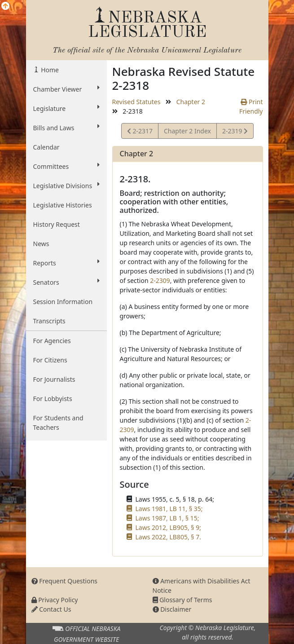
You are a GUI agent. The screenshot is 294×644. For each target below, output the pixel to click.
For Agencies (52, 341)
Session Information (63, 302)
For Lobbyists (53, 399)
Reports (66, 263)
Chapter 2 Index (187, 131)
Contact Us (51, 609)
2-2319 (235, 132)
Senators (66, 282)
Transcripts (49, 321)
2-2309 (160, 280)
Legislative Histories (63, 205)
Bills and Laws (66, 128)
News (41, 244)
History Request (57, 224)
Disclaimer (172, 609)
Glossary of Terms (182, 600)
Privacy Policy (55, 600)
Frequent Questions (65, 581)
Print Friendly (251, 106)
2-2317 (140, 132)
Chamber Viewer (66, 89)
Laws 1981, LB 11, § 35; (169, 509)
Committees (66, 166)
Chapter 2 (191, 102)
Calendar (46, 147)
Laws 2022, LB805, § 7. (168, 537)
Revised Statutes (136, 102)
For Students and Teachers (58, 423)
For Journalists (54, 379)
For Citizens (50, 360)
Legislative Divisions (66, 185)
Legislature (66, 108)
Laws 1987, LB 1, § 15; (167, 518)
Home (49, 70)
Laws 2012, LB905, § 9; (168, 527)
